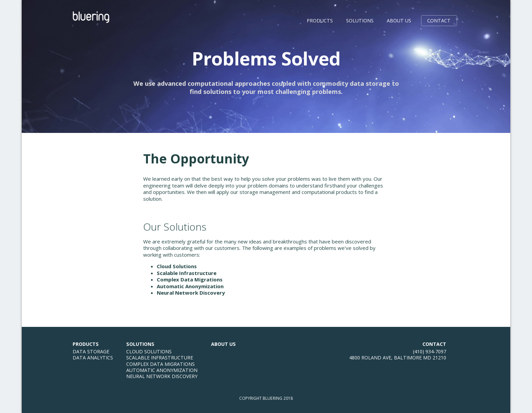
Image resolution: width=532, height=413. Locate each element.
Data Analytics (93, 358)
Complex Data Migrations (190, 279)
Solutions (360, 21)
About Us (399, 21)
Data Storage (91, 351)
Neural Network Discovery (191, 293)
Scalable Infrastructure (187, 273)
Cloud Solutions (177, 266)
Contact (439, 21)
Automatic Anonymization (190, 286)
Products (320, 21)
